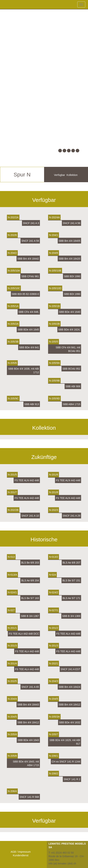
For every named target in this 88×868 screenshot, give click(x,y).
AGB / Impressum (21, 852)
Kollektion (72, 175)
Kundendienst (21, 855)
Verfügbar (60, 175)
